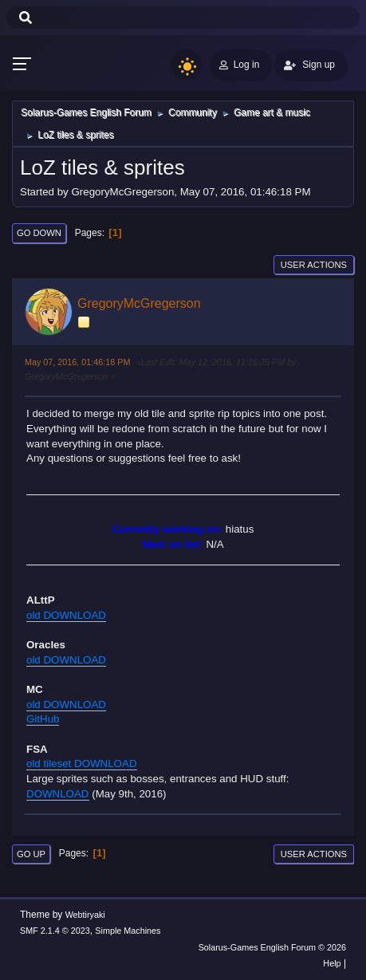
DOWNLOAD (58, 794)
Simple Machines (128, 931)
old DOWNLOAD (66, 615)
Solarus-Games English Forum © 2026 (272, 947)
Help (332, 963)
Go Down (39, 233)
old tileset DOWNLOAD (82, 764)
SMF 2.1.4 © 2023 (55, 931)
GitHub (43, 719)
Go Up (31, 854)
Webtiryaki (85, 915)
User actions (314, 265)
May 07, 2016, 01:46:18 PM (77, 362)
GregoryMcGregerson (139, 303)
